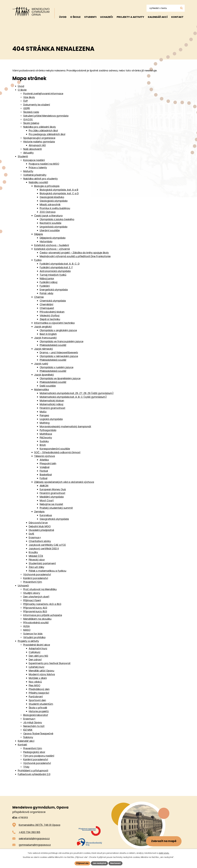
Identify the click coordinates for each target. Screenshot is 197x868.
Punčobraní (36, 697)
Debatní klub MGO (40, 526)
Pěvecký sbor (37, 560)
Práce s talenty (38, 168)
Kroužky (33, 552)
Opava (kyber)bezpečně (38, 734)
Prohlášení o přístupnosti (33, 771)
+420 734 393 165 (29, 832)
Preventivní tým (33, 582)
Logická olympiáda (51, 419)
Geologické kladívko (52, 197)
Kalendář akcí (158, 17)
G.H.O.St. (28, 119)
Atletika (44, 460)
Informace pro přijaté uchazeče (43, 615)
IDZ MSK (28, 730)
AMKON (44, 486)
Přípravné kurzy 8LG (35, 611)
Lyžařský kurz (37, 667)
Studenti (90, 17)
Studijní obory (32, 593)
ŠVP (26, 101)
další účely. (164, 853)
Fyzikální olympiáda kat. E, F (56, 267)
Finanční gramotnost (52, 408)
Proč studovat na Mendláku (40, 589)
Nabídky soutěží (38, 182)
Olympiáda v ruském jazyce (57, 367)
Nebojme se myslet (51, 504)
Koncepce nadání (34, 160)
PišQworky (46, 438)
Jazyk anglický (43, 327)
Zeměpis (39, 512)
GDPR (27, 108)
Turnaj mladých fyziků (53, 275)
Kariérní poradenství (36, 578)
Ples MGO (34, 685)
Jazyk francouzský (45, 338)
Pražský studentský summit (56, 508)
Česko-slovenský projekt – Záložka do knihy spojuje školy (74, 253)
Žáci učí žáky (36, 567)
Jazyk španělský (44, 375)
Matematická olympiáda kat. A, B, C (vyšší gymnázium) (73, 397)
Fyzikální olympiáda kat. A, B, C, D (60, 264)
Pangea (44, 415)
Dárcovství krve (38, 523)
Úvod (63, 17)
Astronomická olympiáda (55, 271)
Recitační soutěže (50, 223)
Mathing (45, 423)
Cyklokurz (35, 652)
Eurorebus (46, 515)
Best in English (48, 334)
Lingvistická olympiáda (53, 227)
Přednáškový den (39, 689)
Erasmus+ (35, 537)
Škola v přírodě (38, 708)
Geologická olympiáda (54, 201)
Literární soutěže (50, 230)
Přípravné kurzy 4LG (35, 608)
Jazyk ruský (41, 364)
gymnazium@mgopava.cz (35, 845)
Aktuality (28, 153)
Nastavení (117, 863)
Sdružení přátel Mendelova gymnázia (46, 116)
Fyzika (38, 260)
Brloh (43, 445)
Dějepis (39, 234)
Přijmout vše (81, 863)
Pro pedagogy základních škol (47, 134)
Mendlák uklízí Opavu (41, 671)
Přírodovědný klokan (52, 312)
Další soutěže (48, 386)
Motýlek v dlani (38, 678)
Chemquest (47, 308)
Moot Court (47, 500)
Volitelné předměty (35, 175)
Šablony (28, 737)
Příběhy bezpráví (39, 693)
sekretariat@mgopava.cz (34, 838)
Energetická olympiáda (54, 290)
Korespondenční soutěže (55, 449)
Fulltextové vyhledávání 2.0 (34, 774)
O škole (75, 17)
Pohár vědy (47, 293)
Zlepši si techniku (50, 319)
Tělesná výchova (45, 456)
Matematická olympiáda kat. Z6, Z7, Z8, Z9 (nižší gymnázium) (77, 393)
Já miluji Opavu (33, 722)
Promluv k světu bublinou (55, 208)
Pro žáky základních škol (43, 131)
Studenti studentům (41, 704)
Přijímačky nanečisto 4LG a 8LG (42, 604)
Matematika (42, 389)
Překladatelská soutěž (53, 345)
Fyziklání (45, 286)
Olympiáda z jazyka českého (57, 219)
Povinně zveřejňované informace (43, 94)
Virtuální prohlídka (34, 637)
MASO (27, 630)
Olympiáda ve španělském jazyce (60, 378)
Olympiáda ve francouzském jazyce (61, 341)
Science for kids (33, 634)
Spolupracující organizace (39, 138)
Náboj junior (47, 278)
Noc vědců (35, 682)
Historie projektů (39, 711)
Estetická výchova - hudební (52, 245)
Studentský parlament (42, 563)
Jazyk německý (44, 349)
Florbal (44, 471)
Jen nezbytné (100, 863)
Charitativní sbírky (40, 541)
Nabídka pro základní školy (40, 127)
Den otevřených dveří (36, 597)
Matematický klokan (52, 401)
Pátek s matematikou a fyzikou (47, 571)
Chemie (39, 297)
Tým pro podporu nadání (39, 756)
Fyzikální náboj (48, 282)
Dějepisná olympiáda (53, 238)
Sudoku (44, 441)
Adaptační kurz (38, 648)
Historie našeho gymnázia (39, 142)
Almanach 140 (37, 145)
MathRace (46, 434)
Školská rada (31, 112)
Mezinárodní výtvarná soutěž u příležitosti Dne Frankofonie (75, 256)
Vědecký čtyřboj (50, 315)
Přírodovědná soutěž (36, 623)
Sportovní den (37, 700)
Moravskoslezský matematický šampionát (65, 426)
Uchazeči (107, 17)
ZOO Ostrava (48, 212)
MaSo (43, 412)
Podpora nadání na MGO (44, 164)
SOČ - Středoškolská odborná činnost (57, 452)
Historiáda (46, 241)
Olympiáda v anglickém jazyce (58, 330)
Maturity (28, 171)
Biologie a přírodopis (47, 186)
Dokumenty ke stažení (37, 105)
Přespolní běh (48, 463)
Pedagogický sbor (34, 752)
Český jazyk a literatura (48, 216)
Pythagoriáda (48, 430)
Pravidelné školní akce (37, 645)
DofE (31, 534)
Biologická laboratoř (36, 715)
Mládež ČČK (36, 556)
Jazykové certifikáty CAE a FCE (47, 545)
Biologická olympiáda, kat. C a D (59, 193)
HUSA (26, 626)
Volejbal (45, 467)
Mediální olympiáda (52, 497)
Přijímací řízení (32, 600)
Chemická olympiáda (53, 301)
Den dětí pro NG (38, 656)
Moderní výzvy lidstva (42, 674)
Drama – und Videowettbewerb (59, 352)
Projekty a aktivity (130, 17)
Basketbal (46, 475)
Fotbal (44, 478)
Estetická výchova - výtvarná (52, 249)
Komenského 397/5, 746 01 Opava (39, 825)
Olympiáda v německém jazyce (59, 356)
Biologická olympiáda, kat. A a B (59, 190)
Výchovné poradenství (37, 574)
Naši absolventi (32, 149)
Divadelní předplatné (41, 530)
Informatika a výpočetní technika (54, 323)
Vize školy (29, 97)
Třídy (26, 767)
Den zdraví (35, 660)
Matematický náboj (51, 404)
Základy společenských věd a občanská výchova (64, 482)
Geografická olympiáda (54, 519)
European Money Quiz (53, 489)
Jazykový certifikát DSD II (44, 549)
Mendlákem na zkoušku (37, 619)
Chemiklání (46, 304)
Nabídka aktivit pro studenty (40, 179)
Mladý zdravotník (50, 204)
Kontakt (177, 17)
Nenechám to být (34, 726)
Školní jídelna (31, 123)
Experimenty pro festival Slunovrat (50, 663)
